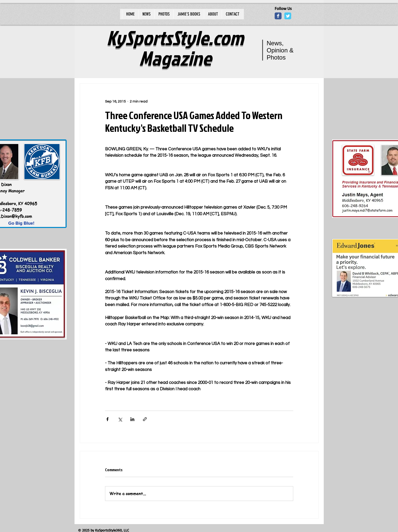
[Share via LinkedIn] (132, 419)
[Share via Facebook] (107, 419)
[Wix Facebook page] (278, 16)
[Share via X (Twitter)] (120, 419)
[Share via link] (145, 419)
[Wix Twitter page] (288, 16)
